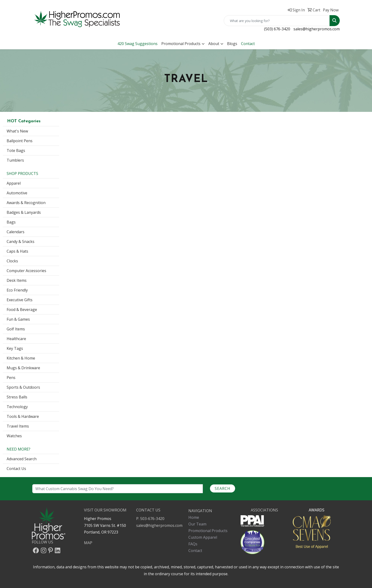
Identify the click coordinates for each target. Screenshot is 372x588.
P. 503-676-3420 (150, 519)
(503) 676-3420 (277, 29)
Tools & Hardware (23, 416)
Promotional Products (181, 44)
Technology (17, 407)
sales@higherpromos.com (317, 29)
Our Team (197, 524)
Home (194, 517)
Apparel (14, 183)
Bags (11, 222)
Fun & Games (18, 319)
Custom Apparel (203, 537)
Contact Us (16, 469)
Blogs (232, 44)
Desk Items (17, 280)
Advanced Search (22, 459)
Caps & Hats (17, 251)
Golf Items (16, 329)
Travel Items (18, 426)
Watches (14, 436)
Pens (11, 378)
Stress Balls (17, 397)
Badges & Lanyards (24, 212)
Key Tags (15, 348)
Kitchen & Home (21, 358)
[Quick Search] (277, 21)
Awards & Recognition (26, 203)
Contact (195, 551)
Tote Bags (16, 150)
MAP (88, 543)
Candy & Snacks (21, 242)
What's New (17, 131)
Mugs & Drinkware (23, 368)
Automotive (17, 193)
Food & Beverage (22, 310)
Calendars (16, 232)
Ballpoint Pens (20, 141)
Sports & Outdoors (23, 387)
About (214, 44)
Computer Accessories (26, 271)
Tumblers (15, 160)
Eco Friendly (17, 290)
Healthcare (16, 339)
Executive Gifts (20, 300)
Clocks (12, 261)
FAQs (193, 544)
